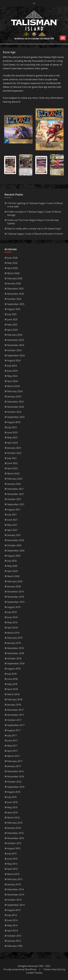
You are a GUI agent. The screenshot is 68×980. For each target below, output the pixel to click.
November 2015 (16, 838)
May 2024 (12, 376)
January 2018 (14, 705)
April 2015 (12, 869)
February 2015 (15, 879)
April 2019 (12, 628)
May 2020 (12, 566)
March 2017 (13, 756)
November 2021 (16, 494)
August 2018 (14, 669)
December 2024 (15, 340)
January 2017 (14, 766)
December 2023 (15, 402)
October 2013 (14, 936)
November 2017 (16, 715)
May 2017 (12, 746)
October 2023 (14, 412)
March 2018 (13, 694)
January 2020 (14, 586)
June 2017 (12, 741)
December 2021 (15, 489)
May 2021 (12, 525)
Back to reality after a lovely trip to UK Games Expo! (34, 229)
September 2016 (16, 787)
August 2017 (14, 730)
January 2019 (14, 643)
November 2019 (16, 597)
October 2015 (14, 843)
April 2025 (12, 330)
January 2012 (14, 941)
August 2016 (14, 792)
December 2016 (15, 771)
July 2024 (12, 366)
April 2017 (12, 751)
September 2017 (16, 725)
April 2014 (12, 931)
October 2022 (14, 453)
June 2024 (12, 371)
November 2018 (16, 653)
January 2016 (14, 828)
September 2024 (16, 355)
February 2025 (15, 335)
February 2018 (15, 699)
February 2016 (15, 823)
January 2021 (14, 535)
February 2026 (15, 278)
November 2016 (16, 777)
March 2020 (13, 576)
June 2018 (12, 679)
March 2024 (13, 386)
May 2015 (12, 864)
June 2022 (12, 463)
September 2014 (16, 905)
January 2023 (14, 448)
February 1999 (15, 946)
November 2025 (16, 294)
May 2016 (12, 807)
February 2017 (15, 761)
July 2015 (12, 854)
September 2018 (16, 663)
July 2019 (12, 612)
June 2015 (12, 859)
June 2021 (12, 520)
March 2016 (13, 818)
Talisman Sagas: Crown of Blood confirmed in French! (35, 234)
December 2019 (15, 592)
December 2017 (15, 710)
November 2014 (16, 895)
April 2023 (12, 443)
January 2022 (14, 484)
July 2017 (12, 735)
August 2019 (14, 607)
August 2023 (14, 422)
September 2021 (16, 504)
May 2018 (12, 684)
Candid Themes (34, 973)
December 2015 (15, 833)
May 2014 (12, 925)
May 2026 (12, 263)
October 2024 (14, 350)
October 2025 (14, 299)
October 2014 (14, 900)
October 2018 (14, 658)
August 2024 (14, 360)
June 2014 (12, 920)
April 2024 (12, 381)
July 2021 (12, 515)
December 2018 (15, 648)
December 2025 (15, 289)
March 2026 (13, 273)
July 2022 (12, 458)
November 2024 (16, 345)
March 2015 (13, 874)
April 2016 (12, 813)
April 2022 (12, 468)
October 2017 (14, 720)
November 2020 (16, 540)
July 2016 (12, 797)
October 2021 (14, 499)
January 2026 (14, 283)
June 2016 (12, 802)
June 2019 (12, 617)
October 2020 (14, 545)
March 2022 (13, 474)
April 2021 (12, 530)
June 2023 (12, 433)
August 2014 (14, 910)
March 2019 (13, 633)
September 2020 (16, 551)
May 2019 (12, 622)
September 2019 (16, 602)
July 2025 (12, 314)
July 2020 (12, 561)
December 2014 (15, 889)
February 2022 (15, 479)
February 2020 (15, 581)
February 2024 (15, 391)
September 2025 (16, 304)
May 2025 (12, 325)
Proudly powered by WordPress (20, 969)
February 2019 (15, 638)
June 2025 (12, 319)
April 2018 (12, 689)
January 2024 (14, 396)
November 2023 (16, 407)
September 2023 (16, 417)
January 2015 (14, 884)
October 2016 (14, 782)
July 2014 (12, 915)
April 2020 (12, 571)
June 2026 (12, 258)
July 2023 (12, 427)
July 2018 (12, 674)
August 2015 (14, 848)
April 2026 (12, 268)
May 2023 (12, 438)
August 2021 (14, 510)
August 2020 (14, 556)
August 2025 (14, 309)
